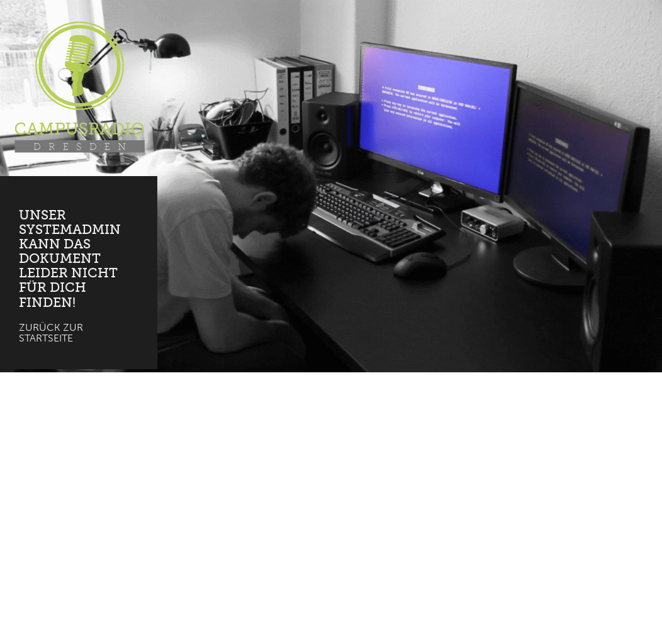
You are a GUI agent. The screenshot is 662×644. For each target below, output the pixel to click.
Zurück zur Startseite (51, 333)
